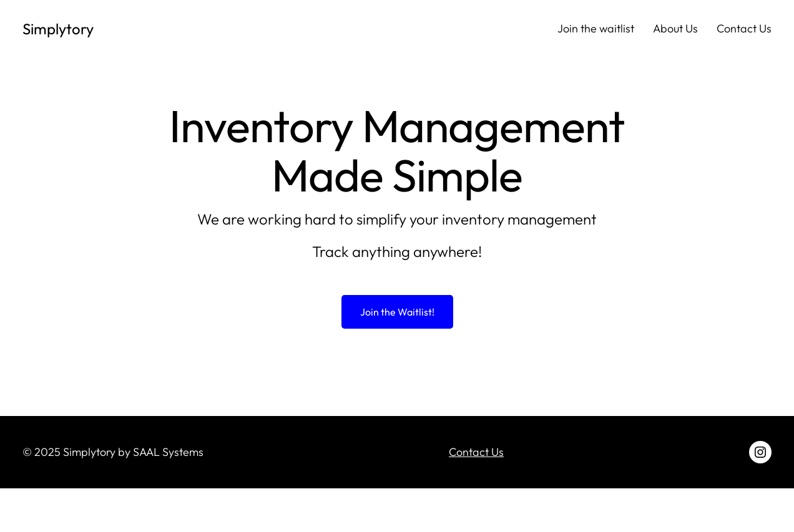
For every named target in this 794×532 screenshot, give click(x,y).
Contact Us (476, 452)
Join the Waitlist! (397, 312)
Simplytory (58, 29)
